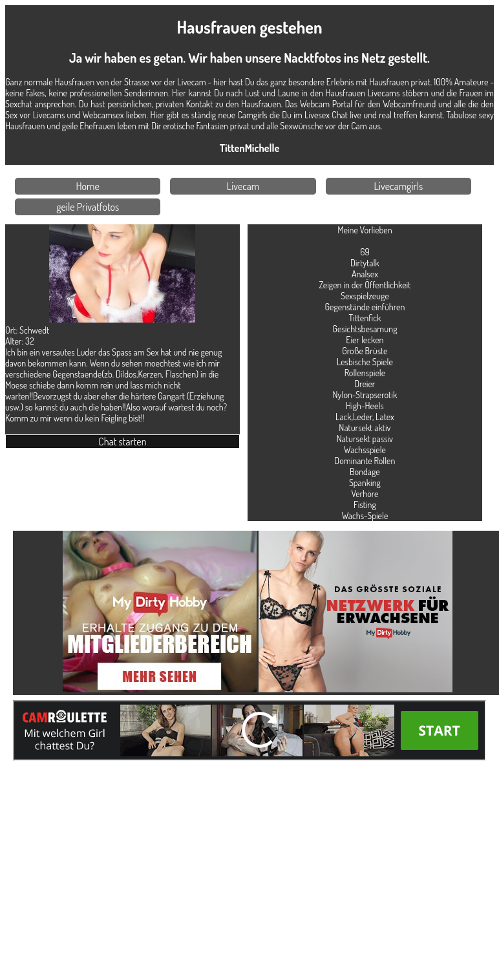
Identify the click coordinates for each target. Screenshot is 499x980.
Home (88, 186)
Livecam (243, 186)
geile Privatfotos (88, 207)
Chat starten (122, 442)
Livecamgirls (399, 186)
